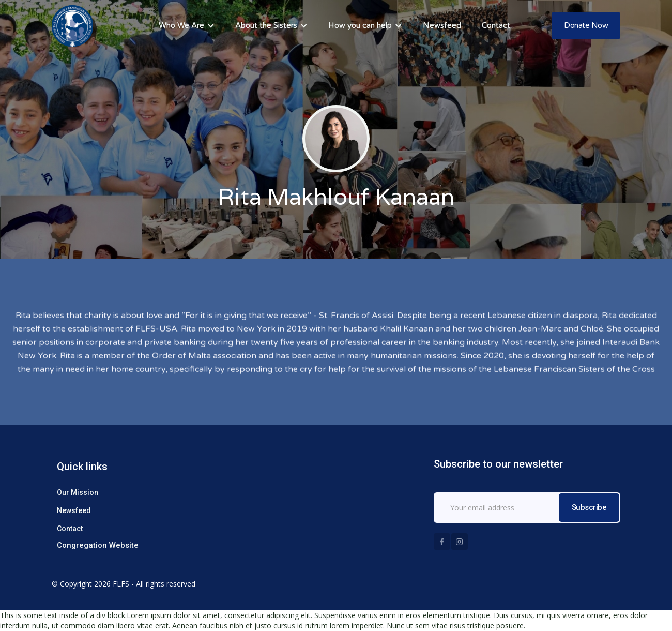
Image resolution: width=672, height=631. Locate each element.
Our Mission (78, 492)
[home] (72, 26)
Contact (70, 529)
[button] (187, 26)
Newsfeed (74, 510)
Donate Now (586, 25)
